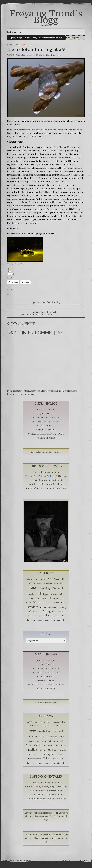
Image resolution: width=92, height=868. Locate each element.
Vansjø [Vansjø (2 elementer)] (40, 621)
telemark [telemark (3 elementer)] (60, 612)
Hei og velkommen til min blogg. (51, 488)
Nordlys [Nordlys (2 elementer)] (43, 607)
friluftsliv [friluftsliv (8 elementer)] (32, 594)
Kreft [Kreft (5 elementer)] (28, 603)
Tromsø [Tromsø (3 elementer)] (55, 616)
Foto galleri (15, 861)
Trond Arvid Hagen (26, 55)
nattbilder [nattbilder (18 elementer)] (32, 607)
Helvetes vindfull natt (46, 417)
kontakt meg (27, 861)
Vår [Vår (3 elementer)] (54, 621)
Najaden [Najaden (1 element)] (64, 603)
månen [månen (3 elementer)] (56, 603)
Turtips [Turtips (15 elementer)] (31, 620)
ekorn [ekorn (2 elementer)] (39, 583)
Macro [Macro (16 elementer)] (37, 602)
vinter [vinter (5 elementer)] (47, 620)
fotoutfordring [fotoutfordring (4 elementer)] (44, 588)
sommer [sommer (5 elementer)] (37, 611)
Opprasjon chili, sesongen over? (46, 434)
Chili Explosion (46, 438)
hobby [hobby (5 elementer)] (62, 594)
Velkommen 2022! (46, 426)
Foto (44, 302)
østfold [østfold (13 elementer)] (61, 620)
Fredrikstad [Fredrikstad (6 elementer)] (58, 588)
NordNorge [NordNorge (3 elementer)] (53, 607)
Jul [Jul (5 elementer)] (50, 598)
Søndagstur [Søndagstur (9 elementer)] (49, 611)
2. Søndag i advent (46, 430)
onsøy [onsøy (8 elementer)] (63, 607)
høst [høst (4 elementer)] (38, 598)
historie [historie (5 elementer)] (53, 594)
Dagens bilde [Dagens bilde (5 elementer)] (59, 579)
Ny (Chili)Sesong (46, 413)
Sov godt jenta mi (74, 38)
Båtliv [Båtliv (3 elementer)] (43, 579)
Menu (11, 32)
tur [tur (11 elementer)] (62, 616)
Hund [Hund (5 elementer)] (31, 598)
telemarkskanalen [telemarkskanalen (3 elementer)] (35, 616)
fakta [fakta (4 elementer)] (56, 583)
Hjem (12, 38)
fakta (38, 302)
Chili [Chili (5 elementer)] (49, 579)
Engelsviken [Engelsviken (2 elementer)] (48, 583)
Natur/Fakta (30, 45)
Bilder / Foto (30, 38)
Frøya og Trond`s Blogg (46, 16)
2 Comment (56, 55)
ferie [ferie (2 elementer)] (62, 583)
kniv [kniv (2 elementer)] (62, 598)
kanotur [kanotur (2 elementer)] (56, 598)
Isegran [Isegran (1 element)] (44, 599)
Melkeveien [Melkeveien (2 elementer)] (48, 603)
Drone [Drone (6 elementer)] (32, 583)
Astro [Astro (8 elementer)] (30, 579)
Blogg (19, 38)
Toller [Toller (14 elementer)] (47, 616)
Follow (11, 273)
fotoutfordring (53, 302)
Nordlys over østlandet (46, 422)
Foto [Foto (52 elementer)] (33, 588)
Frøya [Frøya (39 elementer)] (44, 594)
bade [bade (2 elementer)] (37, 579)
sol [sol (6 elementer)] (30, 611)
